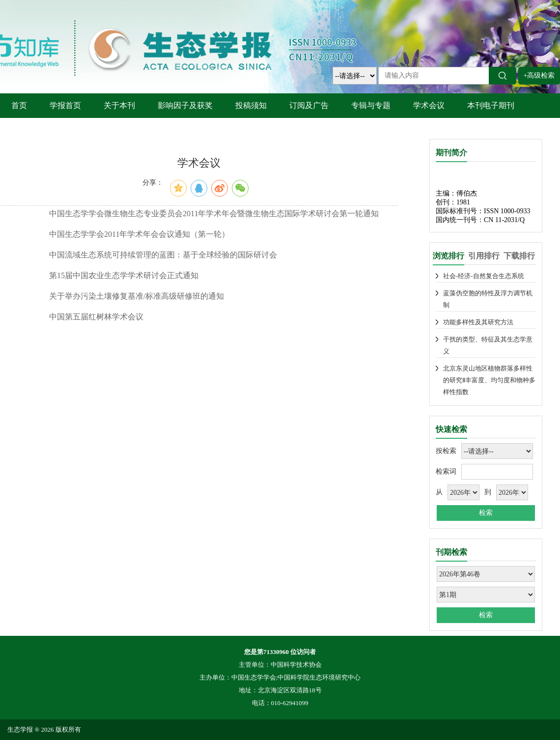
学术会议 (429, 105)
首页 (19, 105)
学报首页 (65, 105)
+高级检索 (539, 75)
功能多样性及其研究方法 (478, 322)
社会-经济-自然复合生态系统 (484, 276)
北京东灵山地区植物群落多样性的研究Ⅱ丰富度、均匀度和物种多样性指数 (489, 380)
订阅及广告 (309, 105)
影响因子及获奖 (185, 105)
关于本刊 (119, 105)
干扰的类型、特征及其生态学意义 (488, 345)
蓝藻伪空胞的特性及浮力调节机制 (488, 299)
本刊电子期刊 (491, 105)
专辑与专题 (371, 105)
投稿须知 (251, 105)
